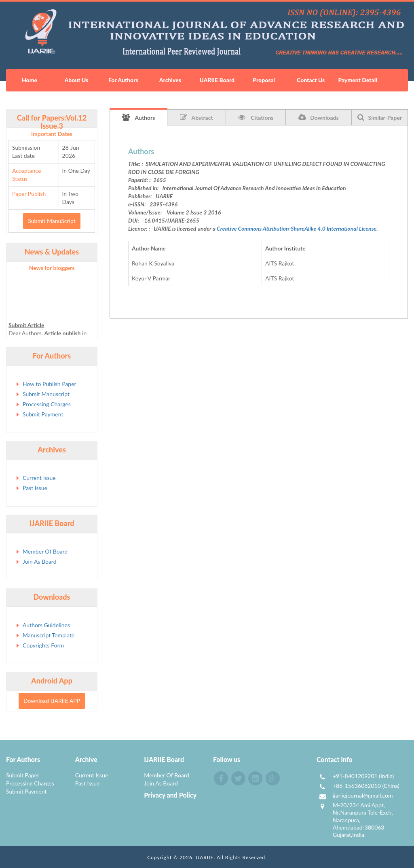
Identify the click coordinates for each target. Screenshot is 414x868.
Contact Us (311, 80)
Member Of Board (45, 551)
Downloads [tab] (318, 117)
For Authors (123, 80)
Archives (170, 80)
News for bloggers (52, 268)
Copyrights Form (43, 645)
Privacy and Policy (170, 795)
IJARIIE (205, 857)
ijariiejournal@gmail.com (363, 795)
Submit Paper (23, 775)
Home (30, 80)
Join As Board (40, 561)
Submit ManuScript (52, 221)
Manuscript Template (49, 635)
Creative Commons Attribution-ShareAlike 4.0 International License (297, 228)
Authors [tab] (139, 117)
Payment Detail (357, 80)
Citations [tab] (256, 117)
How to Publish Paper (50, 384)
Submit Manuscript (46, 394)
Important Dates (52, 134)
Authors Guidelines (46, 625)
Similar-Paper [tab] (380, 117)
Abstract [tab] (196, 117)
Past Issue (35, 488)
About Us (77, 80)
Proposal (264, 80)
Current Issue (39, 478)
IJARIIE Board (217, 80)
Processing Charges (47, 404)
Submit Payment (43, 414)
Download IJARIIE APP (52, 701)
